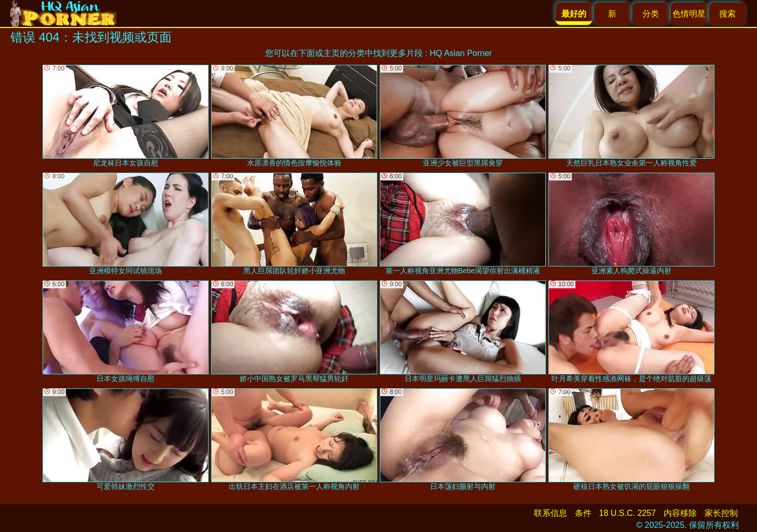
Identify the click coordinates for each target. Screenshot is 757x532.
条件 (583, 513)
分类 (651, 14)
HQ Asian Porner (461, 53)
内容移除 (680, 513)
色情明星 (689, 14)
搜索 (727, 14)
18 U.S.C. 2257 (628, 513)
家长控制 (721, 513)
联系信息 (550, 513)
